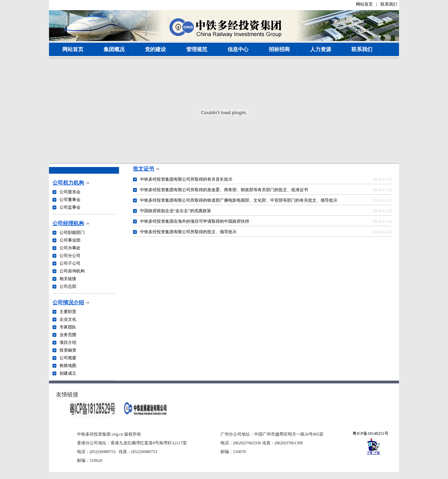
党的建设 (155, 49)
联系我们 (389, 4)
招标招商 (279, 49)
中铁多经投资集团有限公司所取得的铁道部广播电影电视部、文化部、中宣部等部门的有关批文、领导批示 (239, 200)
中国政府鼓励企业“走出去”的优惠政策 (176, 211)
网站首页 (364, 4)
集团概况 (114, 49)
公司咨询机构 (72, 271)
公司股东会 (70, 192)
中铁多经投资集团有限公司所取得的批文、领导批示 (188, 232)
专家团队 (68, 327)
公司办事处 (70, 248)
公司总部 (68, 286)
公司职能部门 (72, 232)
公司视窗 (68, 358)
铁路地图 (68, 366)
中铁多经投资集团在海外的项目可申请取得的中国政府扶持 (195, 221)
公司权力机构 (68, 183)
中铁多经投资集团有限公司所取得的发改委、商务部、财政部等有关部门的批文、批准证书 (224, 190)
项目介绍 (68, 342)
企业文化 (68, 319)
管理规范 (197, 49)
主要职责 (68, 312)
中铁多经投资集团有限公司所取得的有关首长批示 (186, 179)
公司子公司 (70, 263)
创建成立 (68, 373)
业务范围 (68, 335)
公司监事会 (70, 207)
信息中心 (238, 49)
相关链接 (68, 279)
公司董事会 (70, 200)
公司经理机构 (68, 223)
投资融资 (68, 350)
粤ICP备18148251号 (370, 433)
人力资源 (321, 49)
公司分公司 (70, 256)
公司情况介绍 (68, 303)
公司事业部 (70, 240)
